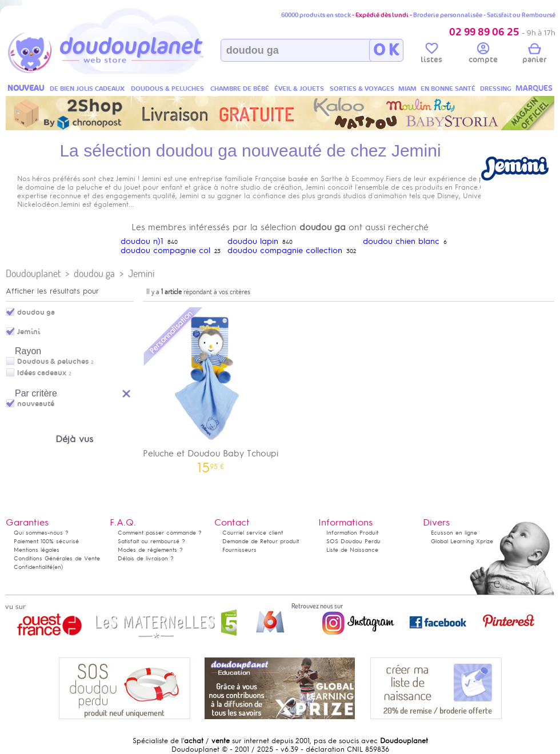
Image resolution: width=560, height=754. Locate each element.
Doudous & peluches (53, 362)
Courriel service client (253, 533)
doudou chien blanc (401, 241)
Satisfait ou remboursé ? (151, 541)
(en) (58, 567)
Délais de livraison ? (146, 558)
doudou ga (94, 273)
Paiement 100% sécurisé (46, 541)
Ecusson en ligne (454, 533)
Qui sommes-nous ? (41, 533)
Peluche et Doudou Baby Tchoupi (211, 389)
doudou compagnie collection (285, 250)
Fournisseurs (239, 550)
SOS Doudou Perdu (353, 541)
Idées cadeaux (42, 373)
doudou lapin (253, 241)
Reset (127, 392)
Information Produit (352, 533)
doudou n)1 (142, 241)
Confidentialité (33, 567)
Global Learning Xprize (462, 541)
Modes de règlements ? (150, 550)
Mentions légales (37, 550)
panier (534, 55)
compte (483, 55)
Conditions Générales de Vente (57, 558)
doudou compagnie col (165, 250)
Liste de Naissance (352, 550)
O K (386, 50)
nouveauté (36, 404)
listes (431, 55)
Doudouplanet (33, 273)
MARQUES (534, 88)
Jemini (141, 273)
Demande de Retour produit (261, 541)
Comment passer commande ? (160, 533)
